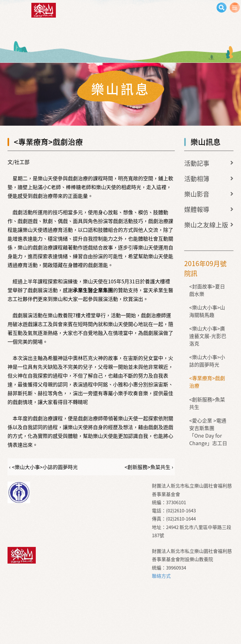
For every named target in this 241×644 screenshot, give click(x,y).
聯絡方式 (161, 576)
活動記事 (197, 163)
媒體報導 (197, 209)
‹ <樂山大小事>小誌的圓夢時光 (43, 467)
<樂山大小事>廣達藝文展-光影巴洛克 (208, 336)
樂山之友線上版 (206, 225)
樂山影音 (197, 194)
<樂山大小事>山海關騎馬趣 (207, 311)
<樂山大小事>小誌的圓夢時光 (207, 361)
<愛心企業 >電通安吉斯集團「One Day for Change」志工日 (208, 432)
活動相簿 (197, 179)
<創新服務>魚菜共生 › (149, 467)
